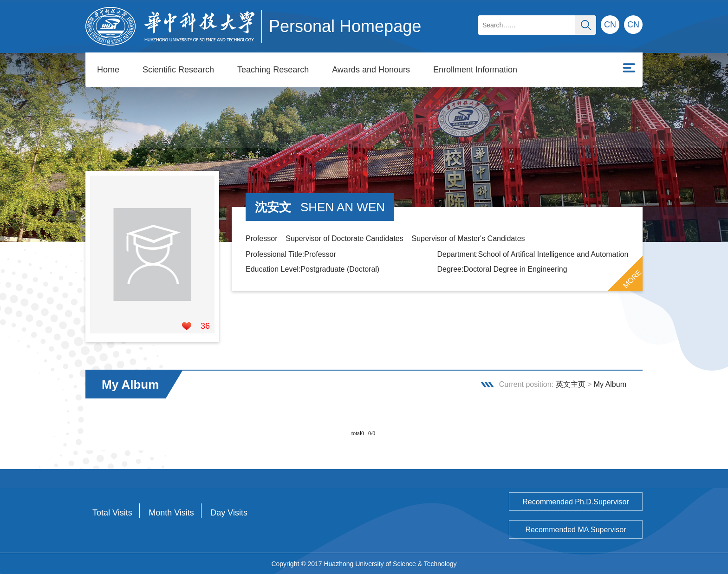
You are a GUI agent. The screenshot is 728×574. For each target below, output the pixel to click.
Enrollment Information (475, 70)
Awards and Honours (371, 70)
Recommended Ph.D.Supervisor (575, 501)
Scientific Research (178, 70)
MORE (632, 279)
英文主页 (571, 384)
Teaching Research (273, 70)
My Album (610, 384)
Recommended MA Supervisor (576, 529)
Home (108, 70)
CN (633, 25)
